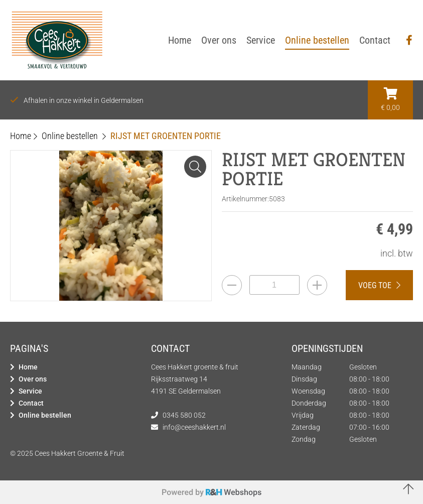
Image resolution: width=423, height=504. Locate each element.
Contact (31, 403)
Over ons (33, 379)
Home (28, 367)
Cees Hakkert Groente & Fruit (80, 453)
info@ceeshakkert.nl (194, 427)
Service (30, 391)
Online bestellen (45, 415)
